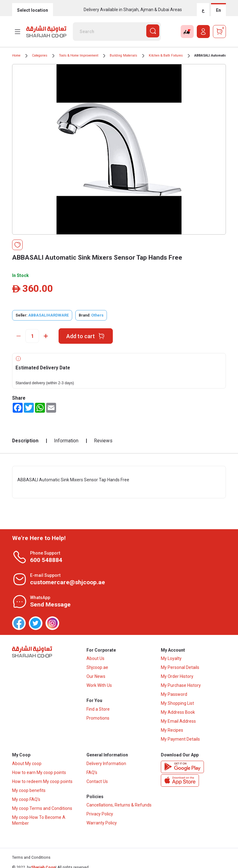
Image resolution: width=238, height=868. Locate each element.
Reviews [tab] (103, 441)
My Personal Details (180, 668)
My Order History (177, 677)
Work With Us (99, 686)
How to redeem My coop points (42, 782)
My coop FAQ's (26, 800)
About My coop (27, 764)
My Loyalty (171, 659)
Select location (33, 10)
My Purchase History (181, 686)
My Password (174, 695)
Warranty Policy (102, 824)
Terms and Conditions (31, 859)
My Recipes (172, 731)
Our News (96, 677)
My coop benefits (29, 791)
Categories (40, 55)
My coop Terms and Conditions (42, 809)
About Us (95, 659)
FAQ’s (92, 773)
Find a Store (98, 710)
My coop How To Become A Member (39, 821)
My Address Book (178, 713)
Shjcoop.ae (97, 668)
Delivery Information (106, 764)
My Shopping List (177, 704)
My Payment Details (180, 740)
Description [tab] (25, 441)
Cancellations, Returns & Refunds (119, 806)
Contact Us (97, 782)
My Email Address (178, 722)
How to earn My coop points (39, 773)
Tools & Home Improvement (79, 55)
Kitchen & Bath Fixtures (166, 55)
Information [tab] (66, 441)
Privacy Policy (100, 815)
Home (16, 55)
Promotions (98, 719)
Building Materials (123, 55)
